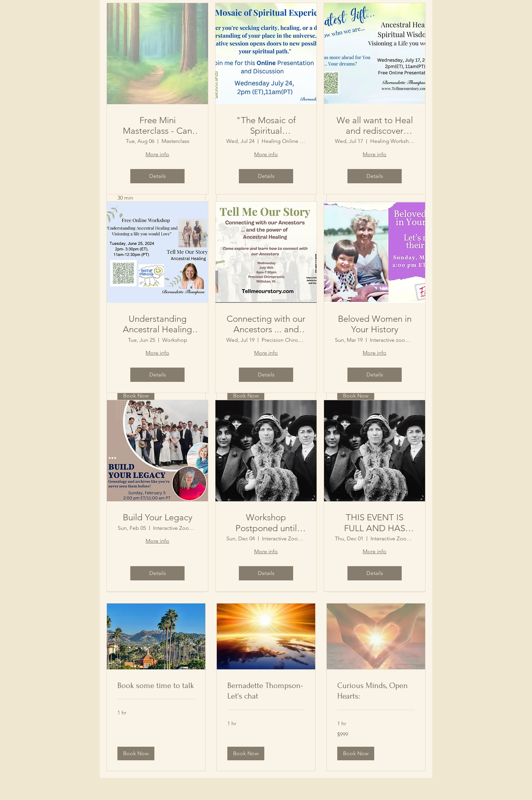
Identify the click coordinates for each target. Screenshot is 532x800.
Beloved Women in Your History (375, 324)
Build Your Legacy (158, 517)
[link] (156, 686)
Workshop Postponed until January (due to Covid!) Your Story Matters (266, 523)
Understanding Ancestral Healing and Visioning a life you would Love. (157, 324)
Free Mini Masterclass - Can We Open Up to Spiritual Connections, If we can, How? (158, 126)
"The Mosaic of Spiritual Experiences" (266, 126)
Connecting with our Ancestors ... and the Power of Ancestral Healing (266, 324)
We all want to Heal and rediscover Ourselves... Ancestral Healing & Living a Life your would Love (375, 126)
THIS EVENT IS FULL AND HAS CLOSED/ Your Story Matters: (375, 523)
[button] (136, 754)
